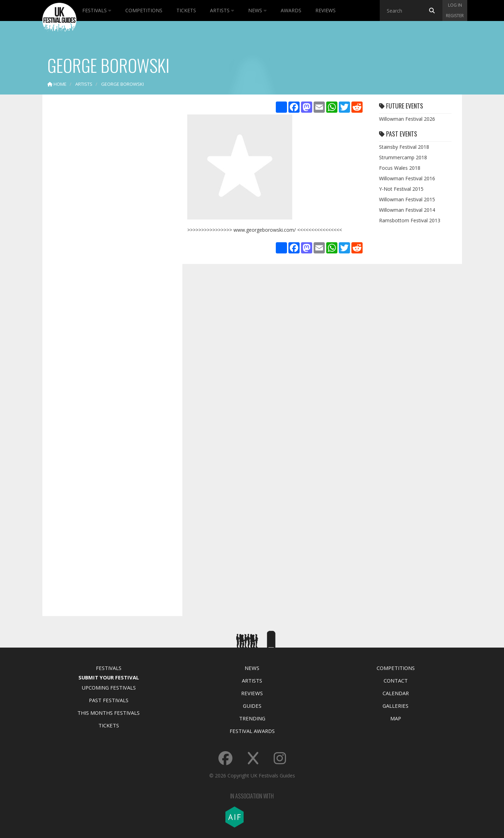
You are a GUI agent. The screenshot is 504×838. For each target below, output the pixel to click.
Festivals (97, 10)
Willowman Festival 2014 (407, 210)
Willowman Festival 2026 (407, 119)
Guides (252, 706)
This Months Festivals (108, 713)
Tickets (186, 10)
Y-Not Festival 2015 (401, 189)
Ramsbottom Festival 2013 (410, 220)
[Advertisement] (107, 210)
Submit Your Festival (109, 677)
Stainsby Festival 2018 (404, 147)
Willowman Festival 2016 (407, 178)
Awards (291, 10)
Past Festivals (109, 700)
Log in (455, 5)
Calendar (396, 693)
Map (396, 718)
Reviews (325, 10)
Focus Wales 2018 (400, 168)
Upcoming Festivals (109, 687)
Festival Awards (252, 731)
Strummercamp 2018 (403, 157)
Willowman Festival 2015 (407, 199)
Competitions (144, 10)
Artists (222, 10)
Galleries (395, 706)
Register (455, 16)
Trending (252, 718)
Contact (396, 680)
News (257, 10)
